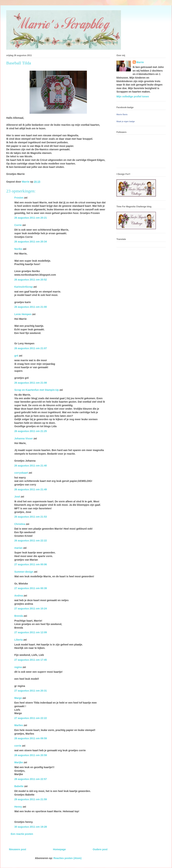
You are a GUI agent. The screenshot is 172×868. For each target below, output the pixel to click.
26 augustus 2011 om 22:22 (31, 541)
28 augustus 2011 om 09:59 (31, 738)
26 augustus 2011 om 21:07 (31, 348)
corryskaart (21, 473)
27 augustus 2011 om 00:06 (31, 564)
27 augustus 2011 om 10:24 (31, 608)
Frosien (19, 198)
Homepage (59, 849)
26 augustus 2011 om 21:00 (31, 307)
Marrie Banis (122, 114)
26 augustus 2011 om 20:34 (31, 242)
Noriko (18, 249)
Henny (18, 807)
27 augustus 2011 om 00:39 (31, 588)
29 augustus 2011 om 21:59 (31, 799)
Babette (19, 786)
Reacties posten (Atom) (68, 858)
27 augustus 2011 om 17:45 (31, 660)
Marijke (19, 762)
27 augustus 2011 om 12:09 (31, 632)
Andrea (19, 596)
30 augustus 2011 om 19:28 (31, 827)
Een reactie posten (22, 834)
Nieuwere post (18, 849)
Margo (18, 698)
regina (18, 667)
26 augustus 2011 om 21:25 (31, 431)
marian (18, 548)
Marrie (140, 62)
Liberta (19, 640)
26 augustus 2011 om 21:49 (31, 489)
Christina (20, 524)
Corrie (18, 225)
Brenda (19, 616)
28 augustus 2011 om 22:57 (31, 779)
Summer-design (24, 572)
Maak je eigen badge (126, 121)
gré (16, 356)
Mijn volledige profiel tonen (133, 96)
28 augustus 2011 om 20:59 (31, 755)
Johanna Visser (24, 438)
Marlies (19, 725)
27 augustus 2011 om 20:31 (31, 691)
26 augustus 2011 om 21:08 (31, 383)
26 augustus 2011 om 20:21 (31, 218)
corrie (18, 746)
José (17, 497)
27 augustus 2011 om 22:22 (31, 718)
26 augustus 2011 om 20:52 (31, 280)
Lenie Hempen (23, 314)
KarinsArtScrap (24, 287)
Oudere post (100, 849)
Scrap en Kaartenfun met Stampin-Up (37, 390)
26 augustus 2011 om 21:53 (31, 517)
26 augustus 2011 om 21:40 (31, 466)
